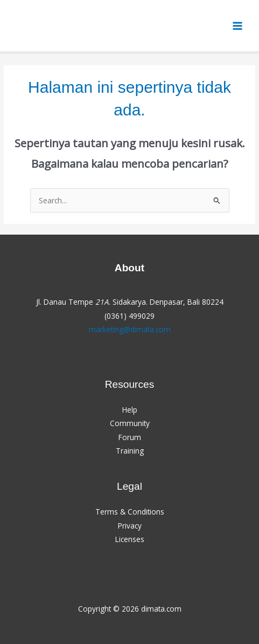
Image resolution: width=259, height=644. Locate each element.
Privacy (130, 526)
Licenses (130, 539)
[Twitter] (122, 350)
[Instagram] (138, 350)
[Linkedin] (154, 350)
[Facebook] (106, 350)
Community (130, 423)
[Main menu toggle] (238, 26)
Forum (130, 437)
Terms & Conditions (130, 512)
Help (130, 410)
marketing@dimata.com (130, 329)
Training (130, 451)
